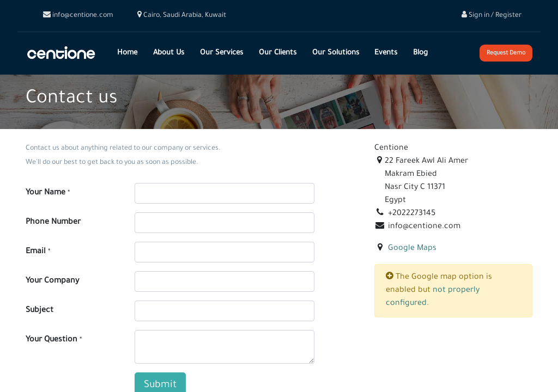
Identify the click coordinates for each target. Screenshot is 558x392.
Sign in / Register (492, 16)
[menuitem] (128, 53)
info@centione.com (78, 16)
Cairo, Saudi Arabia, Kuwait (182, 16)
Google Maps (412, 249)
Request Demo (506, 53)
